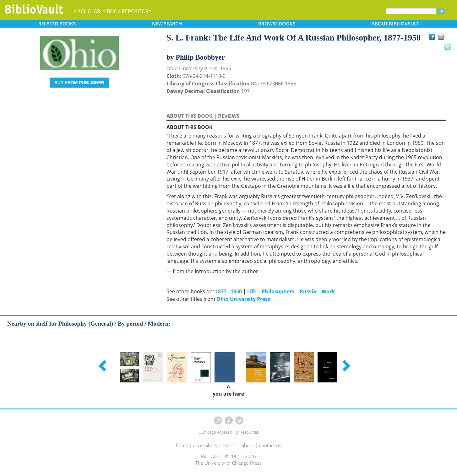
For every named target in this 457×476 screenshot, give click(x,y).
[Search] (411, 11)
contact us (270, 445)
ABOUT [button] (395, 24)
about (248, 445)
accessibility (205, 445)
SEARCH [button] (167, 24)
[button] (103, 365)
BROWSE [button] (277, 24)
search (229, 445)
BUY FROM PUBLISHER (79, 83)
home (182, 445)
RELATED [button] (57, 24)
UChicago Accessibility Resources (229, 432)
